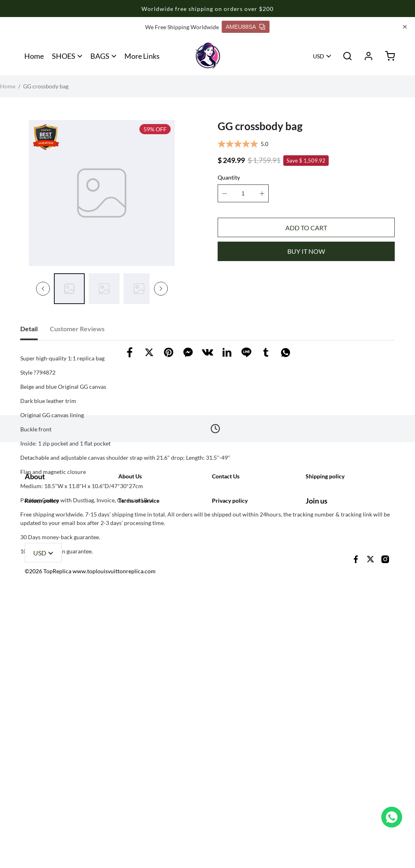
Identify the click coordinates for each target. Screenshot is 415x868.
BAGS (100, 56)
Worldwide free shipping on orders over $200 (207, 9)
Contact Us (226, 699)
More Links (142, 56)
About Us (130, 699)
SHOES (64, 56)
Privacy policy (230, 766)
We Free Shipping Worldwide (182, 27)
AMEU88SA (245, 27)
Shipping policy (325, 699)
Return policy (42, 766)
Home (34, 56)
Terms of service (139, 766)
